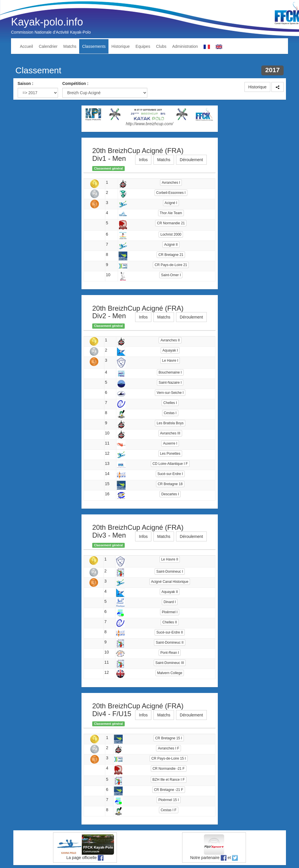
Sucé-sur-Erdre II (170, 632)
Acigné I (171, 203)
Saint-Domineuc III (170, 663)
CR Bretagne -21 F (169, 790)
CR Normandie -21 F (169, 769)
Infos (143, 160)
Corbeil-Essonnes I (171, 193)
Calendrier (48, 46)
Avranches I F (168, 748)
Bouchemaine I (170, 372)
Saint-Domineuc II (170, 643)
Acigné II (171, 245)
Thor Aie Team (171, 213)
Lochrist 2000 (171, 234)
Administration (185, 46)
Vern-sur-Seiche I (170, 393)
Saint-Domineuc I (170, 572)
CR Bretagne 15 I (169, 738)
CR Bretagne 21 (171, 255)
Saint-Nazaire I (170, 383)
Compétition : (75, 83)
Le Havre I (170, 361)
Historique (120, 46)
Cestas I (170, 413)
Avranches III (170, 433)
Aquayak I (170, 350)
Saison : (26, 83)
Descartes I (170, 494)
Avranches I (171, 183)
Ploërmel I (170, 612)
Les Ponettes (170, 454)
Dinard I (170, 602)
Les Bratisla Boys (170, 423)
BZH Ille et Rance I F (169, 780)
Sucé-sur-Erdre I (170, 474)
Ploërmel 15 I (169, 800)
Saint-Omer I (171, 275)
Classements (94, 46)
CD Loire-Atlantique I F (170, 464)
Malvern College (170, 673)
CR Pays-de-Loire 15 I (169, 758)
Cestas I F (169, 810)
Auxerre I (170, 443)
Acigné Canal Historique (170, 582)
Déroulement (191, 160)
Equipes (143, 46)
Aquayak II (170, 592)
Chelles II (170, 622)
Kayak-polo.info (47, 22)
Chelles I (170, 403)
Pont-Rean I (170, 653)
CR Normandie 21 (171, 223)
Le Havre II (170, 559)
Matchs (70, 46)
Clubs (161, 46)
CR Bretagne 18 (170, 484)
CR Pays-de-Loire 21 (171, 265)
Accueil (27, 46)
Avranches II (170, 340)
